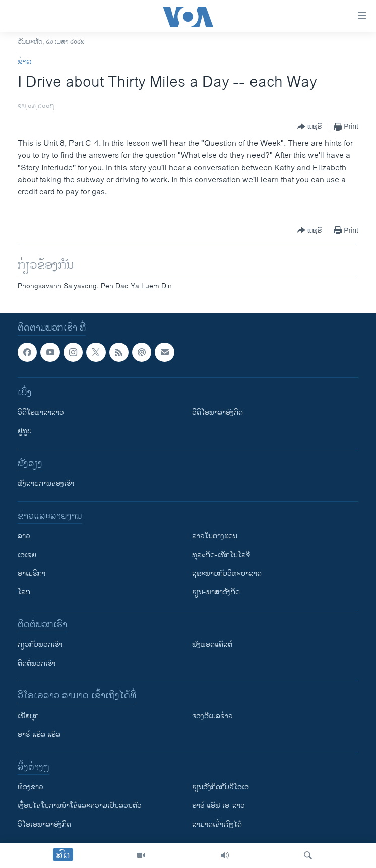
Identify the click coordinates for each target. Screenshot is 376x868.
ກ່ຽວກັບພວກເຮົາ (40, 645)
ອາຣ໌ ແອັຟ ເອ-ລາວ (218, 806)
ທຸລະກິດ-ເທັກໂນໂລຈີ (221, 555)
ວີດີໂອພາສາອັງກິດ (217, 413)
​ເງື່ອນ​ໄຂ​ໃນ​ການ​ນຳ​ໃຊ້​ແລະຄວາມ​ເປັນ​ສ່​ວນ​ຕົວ (80, 806)
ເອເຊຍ (27, 555)
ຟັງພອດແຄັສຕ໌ (212, 645)
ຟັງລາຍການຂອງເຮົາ (46, 484)
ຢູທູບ (25, 431)
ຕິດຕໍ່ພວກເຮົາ (37, 663)
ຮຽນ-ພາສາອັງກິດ (216, 592)
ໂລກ (24, 592)
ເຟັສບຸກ (28, 716)
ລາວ (24, 536)
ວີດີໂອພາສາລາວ (41, 413)
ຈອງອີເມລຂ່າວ (212, 716)
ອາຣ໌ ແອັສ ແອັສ (39, 735)
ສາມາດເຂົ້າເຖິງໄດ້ (217, 824)
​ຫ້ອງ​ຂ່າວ (30, 787)
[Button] (310, 127)
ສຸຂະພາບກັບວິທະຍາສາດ (227, 574)
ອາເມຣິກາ (32, 574)
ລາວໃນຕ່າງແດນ (215, 536)
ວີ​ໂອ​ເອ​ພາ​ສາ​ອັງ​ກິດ (44, 824)
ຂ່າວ (25, 62)
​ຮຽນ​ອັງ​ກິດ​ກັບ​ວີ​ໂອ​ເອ (221, 787)
